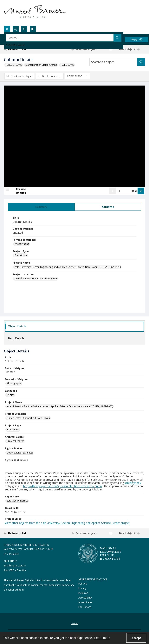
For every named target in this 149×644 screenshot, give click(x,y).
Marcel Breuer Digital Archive (41, 65)
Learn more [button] (102, 638)
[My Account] (24, 29)
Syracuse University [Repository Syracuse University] (17, 501)
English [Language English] (11, 395)
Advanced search (16, 45)
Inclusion (83, 593)
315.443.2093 (11, 554)
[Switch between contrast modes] (33, 29)
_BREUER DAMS (14, 65)
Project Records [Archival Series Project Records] (16, 441)
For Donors (85, 607)
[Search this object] (113, 62)
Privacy (82, 588)
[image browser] (18, 191)
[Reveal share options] (16, 29)
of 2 (134, 191)
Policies (83, 584)
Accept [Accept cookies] (136, 638)
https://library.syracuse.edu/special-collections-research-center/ (63, 486)
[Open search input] (7, 29)
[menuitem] (74, 623)
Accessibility (85, 598)
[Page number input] (124, 191)
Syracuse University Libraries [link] (26, 545)
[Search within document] (141, 62)
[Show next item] (141, 191)
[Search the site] (60, 38)
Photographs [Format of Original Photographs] (22, 244)
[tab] (41, 207)
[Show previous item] (113, 191)
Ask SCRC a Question (15, 570)
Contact (74, 623)
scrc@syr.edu (133, 483)
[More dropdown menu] (136, 40)
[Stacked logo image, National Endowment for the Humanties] (100, 553)
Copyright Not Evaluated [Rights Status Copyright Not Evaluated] (20, 453)
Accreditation (86, 602)
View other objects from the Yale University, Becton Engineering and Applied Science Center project (67, 523)
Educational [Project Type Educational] (21, 255)
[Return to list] (22, 49)
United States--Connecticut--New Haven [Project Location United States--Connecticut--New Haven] (36, 278)
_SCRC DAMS (67, 65)
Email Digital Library (15, 566)
